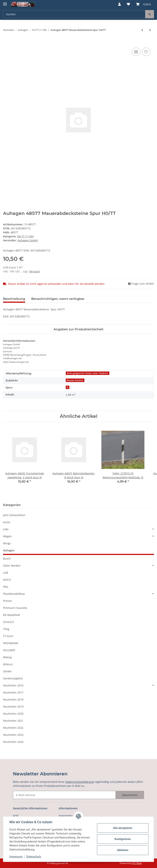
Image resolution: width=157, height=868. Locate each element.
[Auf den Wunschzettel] (146, 52)
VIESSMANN (11, 643)
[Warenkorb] (143, 4)
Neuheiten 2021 (13, 721)
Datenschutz (34, 857)
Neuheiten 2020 (13, 714)
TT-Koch (8, 636)
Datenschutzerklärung (80, 782)
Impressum (16, 857)
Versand (34, 271)
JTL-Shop (137, 863)
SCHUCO (8, 622)
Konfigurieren (123, 839)
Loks (6, 529)
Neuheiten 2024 (13, 742)
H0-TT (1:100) (25, 236)
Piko (6, 587)
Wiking (7, 657)
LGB (6, 573)
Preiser (8, 601)
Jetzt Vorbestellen (14, 515)
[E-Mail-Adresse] (64, 795)
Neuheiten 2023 (13, 735)
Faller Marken (12, 566)
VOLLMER (9, 650)
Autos (7, 522)
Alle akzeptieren (123, 828)
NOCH (7, 580)
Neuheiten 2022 (13, 728)
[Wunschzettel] (128, 4)
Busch (7, 559)
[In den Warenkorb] (6, 42)
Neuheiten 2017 (13, 692)
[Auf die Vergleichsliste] (136, 52)
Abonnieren (130, 795)
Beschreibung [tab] (14, 299)
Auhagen (9, 550)
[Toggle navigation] (5, 2)
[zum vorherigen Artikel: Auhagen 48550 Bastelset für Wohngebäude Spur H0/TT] (142, 30)
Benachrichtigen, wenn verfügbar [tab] (58, 299)
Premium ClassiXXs (15, 608)
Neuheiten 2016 (13, 685)
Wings (7, 543)
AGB (16, 816)
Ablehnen (123, 850)
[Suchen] (74, 14)
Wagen (7, 536)
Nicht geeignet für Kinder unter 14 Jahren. (88, 373)
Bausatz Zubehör (75, 380)
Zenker (7, 671)
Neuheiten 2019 (13, 707)
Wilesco (8, 664)
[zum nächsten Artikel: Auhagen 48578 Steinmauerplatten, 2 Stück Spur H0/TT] (150, 30)
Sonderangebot (13, 678)
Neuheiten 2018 (13, 699)
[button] (119, 4)
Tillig (6, 629)
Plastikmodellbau (14, 594)
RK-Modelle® (12, 615)
